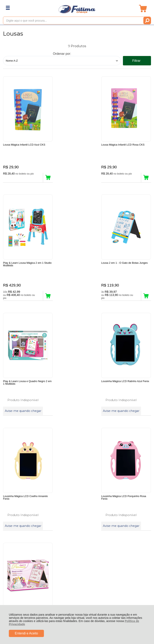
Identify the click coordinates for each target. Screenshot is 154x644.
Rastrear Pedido (26, 499)
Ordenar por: (62, 54)
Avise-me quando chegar (72, 294)
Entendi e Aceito (26, 633)
